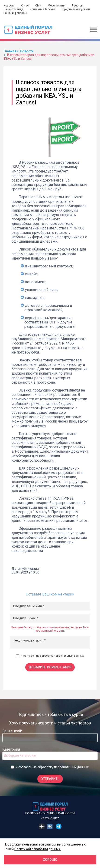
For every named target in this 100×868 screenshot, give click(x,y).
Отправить (50, 779)
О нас (25, 6)
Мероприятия (57, 6)
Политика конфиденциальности (50, 813)
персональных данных (69, 656)
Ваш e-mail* (12, 731)
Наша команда (13, 9)
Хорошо (50, 860)
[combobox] (50, 756)
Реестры (77, 6)
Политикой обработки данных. (38, 849)
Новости (9, 6)
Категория (11, 749)
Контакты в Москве (43, 9)
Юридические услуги (76, 9)
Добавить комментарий (50, 667)
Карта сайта (50, 818)
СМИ (38, 6)
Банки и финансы (15, 13)
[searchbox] (23, 755)
